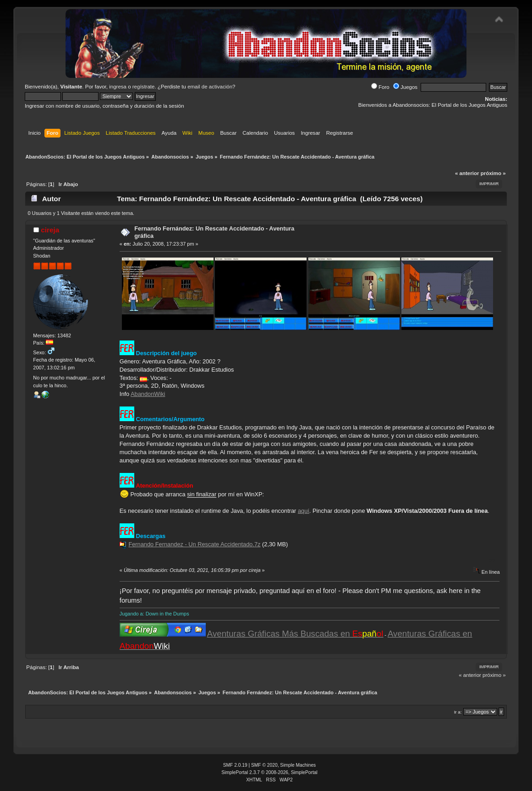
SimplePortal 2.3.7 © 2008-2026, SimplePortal (269, 772)
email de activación (210, 87)
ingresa (118, 87)
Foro (380, 87)
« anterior (467, 173)
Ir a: (458, 712)
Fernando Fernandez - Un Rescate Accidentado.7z (194, 544)
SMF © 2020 (264, 765)
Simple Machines (298, 765)
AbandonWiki (148, 394)
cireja (50, 230)
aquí (304, 511)
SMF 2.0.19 (235, 765)
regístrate (144, 87)
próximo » (493, 173)
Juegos (405, 87)
